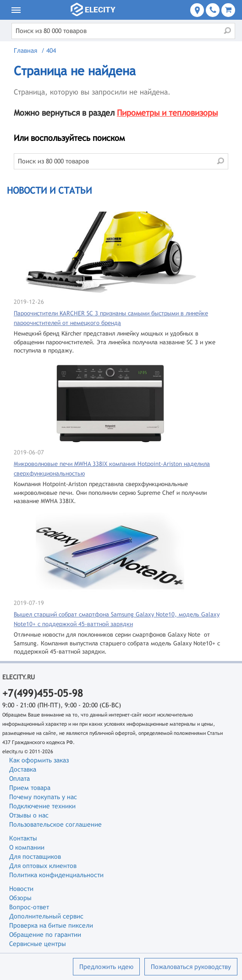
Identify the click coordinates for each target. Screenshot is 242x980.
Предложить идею (106, 967)
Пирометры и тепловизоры (167, 113)
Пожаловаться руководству (191, 967)
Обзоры (20, 898)
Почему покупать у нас (43, 797)
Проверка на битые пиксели (51, 925)
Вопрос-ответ (29, 907)
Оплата (19, 778)
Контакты (23, 838)
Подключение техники (42, 806)
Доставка (23, 769)
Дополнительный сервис (46, 916)
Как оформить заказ (39, 760)
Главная (25, 50)
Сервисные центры (38, 944)
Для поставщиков (35, 857)
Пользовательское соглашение (55, 824)
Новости (21, 889)
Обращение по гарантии (45, 935)
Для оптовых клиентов (43, 866)
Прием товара (30, 788)
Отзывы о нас (29, 815)
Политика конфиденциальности (56, 875)
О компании (27, 847)
